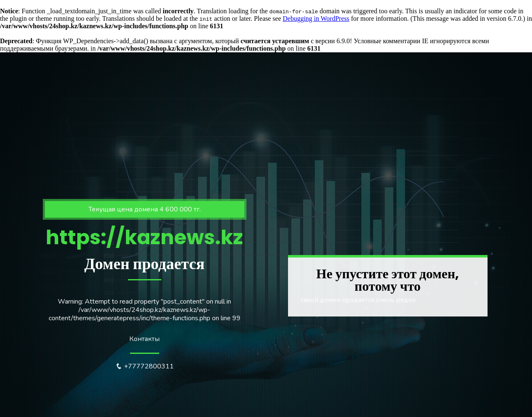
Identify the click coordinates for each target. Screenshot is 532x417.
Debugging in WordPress (316, 18)
